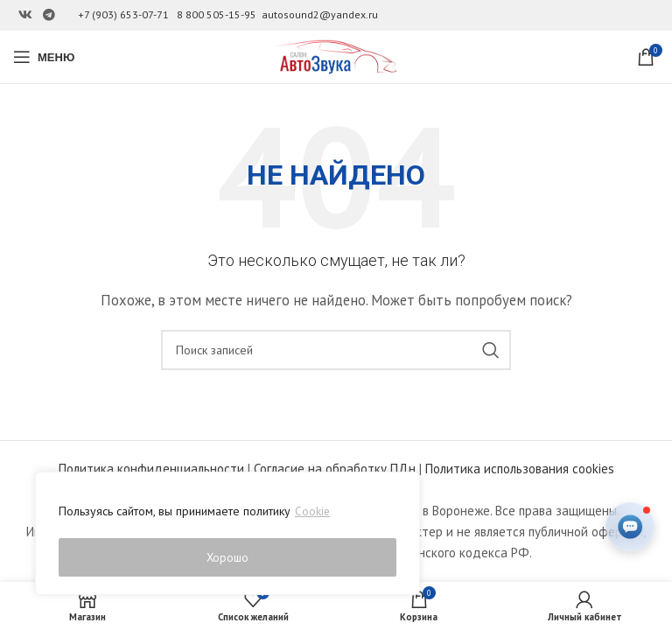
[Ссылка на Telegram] (49, 15)
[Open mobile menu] (44, 57)
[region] (227, 535)
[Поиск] (336, 350)
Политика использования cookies (520, 469)
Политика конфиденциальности (151, 469)
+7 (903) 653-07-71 (123, 14)
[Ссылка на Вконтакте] (25, 15)
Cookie (313, 514)
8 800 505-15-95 (217, 14)
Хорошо (228, 557)
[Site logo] (336, 56)
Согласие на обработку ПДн (335, 469)
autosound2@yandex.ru (320, 14)
